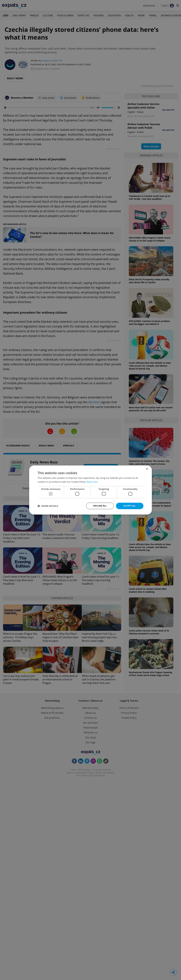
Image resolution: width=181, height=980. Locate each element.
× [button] (147, 469)
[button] (48, 506)
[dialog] (90, 490)
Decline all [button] (100, 506)
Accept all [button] (130, 506)
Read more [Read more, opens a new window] (92, 482)
